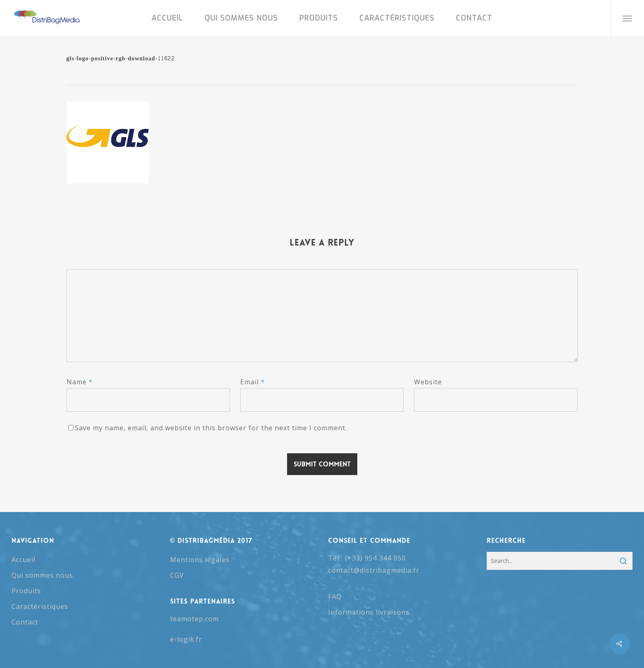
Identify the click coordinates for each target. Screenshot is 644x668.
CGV (177, 575)
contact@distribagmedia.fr (374, 570)
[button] (627, 18)
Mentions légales (200, 560)
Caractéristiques (40, 606)
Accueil (23, 560)
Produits (26, 591)
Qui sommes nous (42, 575)
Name (80, 382)
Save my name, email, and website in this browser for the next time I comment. (211, 428)
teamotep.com (194, 619)
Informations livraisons (369, 612)
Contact (25, 622)
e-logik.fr (186, 639)
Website (428, 382)
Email (253, 382)
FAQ (335, 597)
